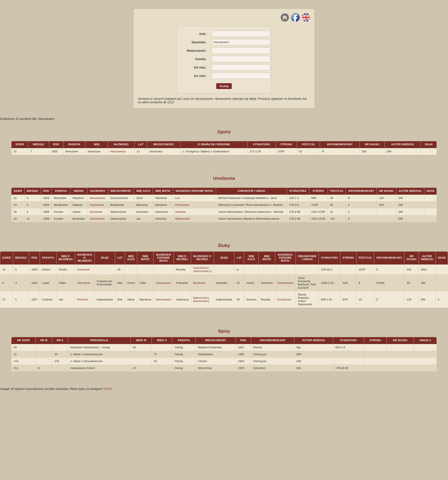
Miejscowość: (197, 51)
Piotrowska (182, 205)
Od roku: (200, 67)
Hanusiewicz (118, 151)
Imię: (203, 34)
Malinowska (183, 219)
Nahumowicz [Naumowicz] (201, 299)
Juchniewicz (97, 219)
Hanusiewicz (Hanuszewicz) (202, 269)
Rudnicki (83, 299)
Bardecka (199, 283)
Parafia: (201, 59)
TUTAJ (108, 389)
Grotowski (83, 270)
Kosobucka (284, 299)
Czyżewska (97, 205)
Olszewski (96, 212)
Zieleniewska (285, 283)
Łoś (178, 198)
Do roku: (200, 76)
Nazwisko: (199, 42)
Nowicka (181, 212)
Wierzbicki (84, 283)
